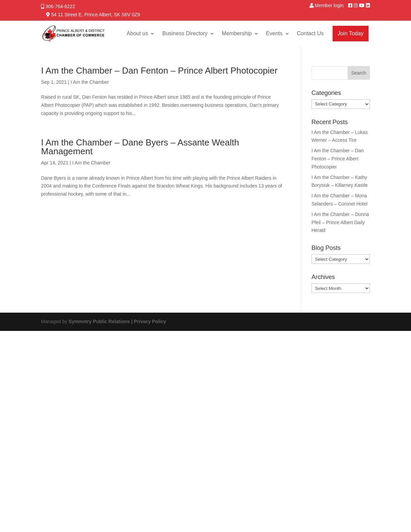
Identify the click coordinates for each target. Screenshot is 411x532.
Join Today (351, 33)
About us (137, 33)
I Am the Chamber (90, 82)
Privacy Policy (150, 321)
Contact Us (310, 33)
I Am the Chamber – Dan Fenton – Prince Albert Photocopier (159, 71)
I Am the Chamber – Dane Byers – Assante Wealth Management (140, 147)
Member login (329, 5)
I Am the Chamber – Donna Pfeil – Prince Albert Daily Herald (340, 222)
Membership (237, 33)
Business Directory (185, 33)
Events (274, 33)
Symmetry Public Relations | (101, 321)
